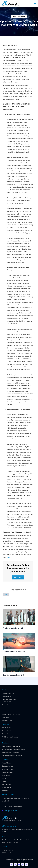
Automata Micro (7, 734)
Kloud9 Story (6, 763)
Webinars (5, 791)
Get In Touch (18, 577)
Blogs (4, 778)
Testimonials (6, 775)
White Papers (6, 784)
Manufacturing (7, 720)
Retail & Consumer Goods (11, 714)
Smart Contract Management (12, 746)
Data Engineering (8, 693)
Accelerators (6, 728)
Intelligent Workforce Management (14, 749)
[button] (35, 3)
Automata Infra (7, 731)
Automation (6, 705)
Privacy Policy (7, 788)
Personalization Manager (10, 753)
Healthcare (6, 717)
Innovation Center (8, 769)
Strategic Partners (8, 766)
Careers (5, 781)
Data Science (6, 696)
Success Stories (7, 772)
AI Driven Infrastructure (10, 737)
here (8, 557)
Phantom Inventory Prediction (12, 756)
